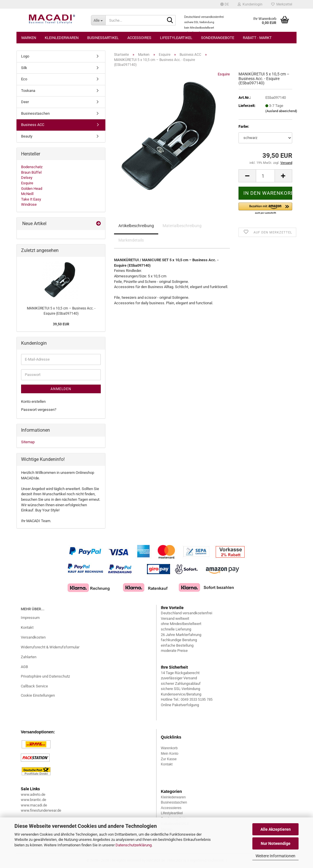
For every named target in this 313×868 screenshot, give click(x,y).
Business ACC (33, 125)
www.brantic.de (33, 800)
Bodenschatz (32, 167)
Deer (25, 102)
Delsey (27, 178)
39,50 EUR (61, 324)
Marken (29, 38)
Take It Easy (31, 199)
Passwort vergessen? (39, 410)
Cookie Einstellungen (38, 695)
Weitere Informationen (275, 856)
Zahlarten (29, 657)
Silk (24, 68)
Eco (24, 79)
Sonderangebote (218, 38)
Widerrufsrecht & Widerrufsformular (50, 647)
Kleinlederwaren (62, 38)
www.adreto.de (33, 794)
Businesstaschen (35, 113)
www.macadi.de (34, 805)
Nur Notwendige (276, 843)
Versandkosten (33, 637)
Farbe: (244, 126)
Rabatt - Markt (257, 38)
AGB (24, 667)
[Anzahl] (265, 176)
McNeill (27, 194)
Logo (25, 56)
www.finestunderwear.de (41, 810)
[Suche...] (98, 20)
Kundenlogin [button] (250, 4)
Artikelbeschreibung (136, 226)
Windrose (29, 204)
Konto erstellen (33, 401)
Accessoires (139, 38)
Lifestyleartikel (176, 38)
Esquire (224, 74)
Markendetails (131, 240)
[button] (225, 4)
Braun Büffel (31, 172)
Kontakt (27, 627)
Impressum (30, 618)
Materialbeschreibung (182, 226)
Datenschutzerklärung (134, 845)
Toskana (28, 91)
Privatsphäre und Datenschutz (45, 676)
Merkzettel (282, 4)
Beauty (27, 136)
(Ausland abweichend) (281, 111)
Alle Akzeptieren (276, 829)
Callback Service (34, 686)
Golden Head (32, 189)
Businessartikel (103, 38)
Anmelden (61, 389)
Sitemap (28, 442)
